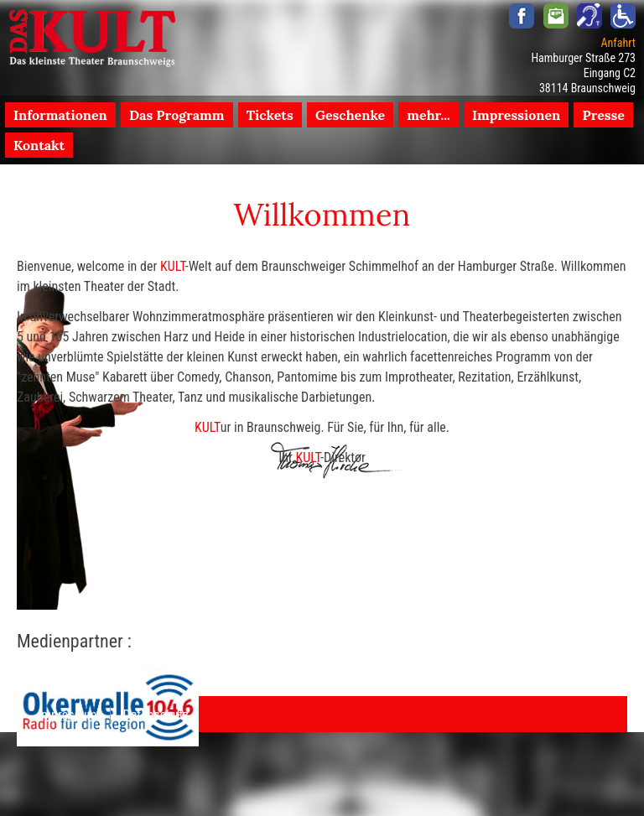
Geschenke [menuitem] (350, 115)
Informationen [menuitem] (60, 115)
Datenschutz (156, 715)
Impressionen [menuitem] (516, 115)
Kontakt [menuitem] (39, 145)
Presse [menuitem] (603, 115)
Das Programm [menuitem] (177, 115)
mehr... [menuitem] (428, 115)
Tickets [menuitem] (270, 115)
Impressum (68, 715)
